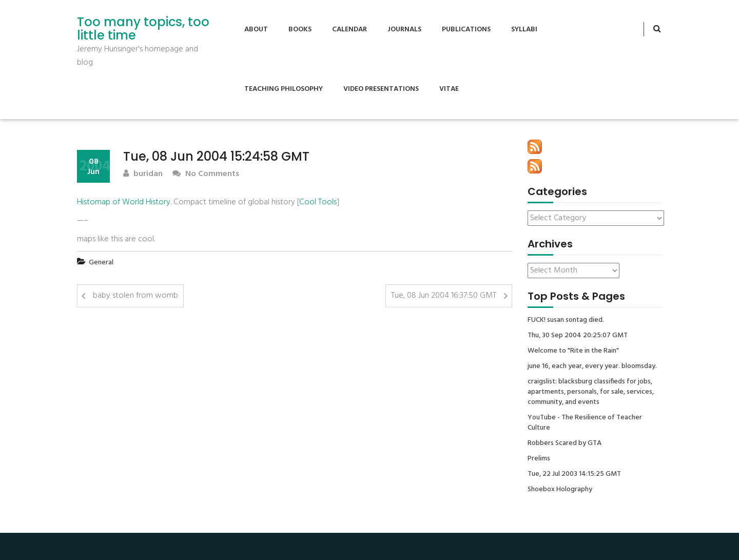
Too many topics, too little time (143, 29)
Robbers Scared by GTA (565, 443)
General (101, 263)
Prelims (539, 459)
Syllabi (524, 30)
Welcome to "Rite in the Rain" (573, 351)
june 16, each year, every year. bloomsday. (592, 366)
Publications (466, 30)
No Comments (206, 174)
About (256, 30)
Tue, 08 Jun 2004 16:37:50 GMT (444, 296)
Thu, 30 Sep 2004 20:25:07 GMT (578, 336)
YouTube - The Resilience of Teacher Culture (585, 423)
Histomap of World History (124, 202)
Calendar (349, 30)
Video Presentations (381, 89)
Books (300, 30)
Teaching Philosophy (284, 89)
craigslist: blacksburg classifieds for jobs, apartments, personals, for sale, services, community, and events (591, 392)
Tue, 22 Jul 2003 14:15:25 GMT (574, 474)
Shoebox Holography (560, 490)
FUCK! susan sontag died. (566, 320)
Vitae (449, 89)
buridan (143, 174)
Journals (404, 30)
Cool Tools (318, 202)
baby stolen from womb (135, 296)
